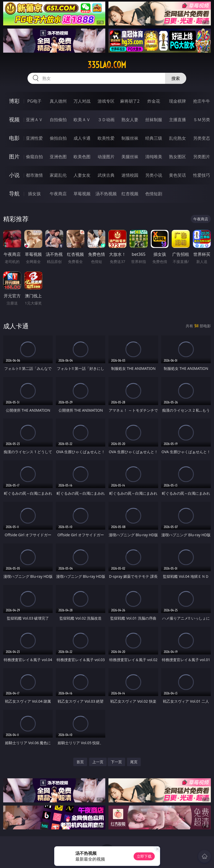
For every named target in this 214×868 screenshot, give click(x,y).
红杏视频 (130, 194)
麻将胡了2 (130, 101)
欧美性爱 (106, 138)
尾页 (134, 762)
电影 (14, 138)
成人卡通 (82, 138)
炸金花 (154, 101)
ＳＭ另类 (202, 120)
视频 (14, 119)
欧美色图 (82, 157)
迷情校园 (130, 175)
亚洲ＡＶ (34, 120)
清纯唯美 (154, 157)
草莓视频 (82, 194)
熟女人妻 (130, 120)
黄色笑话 (177, 175)
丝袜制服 (154, 120)
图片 (14, 156)
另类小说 (154, 175)
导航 (14, 194)
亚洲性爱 (34, 138)
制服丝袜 (130, 138)
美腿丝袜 (130, 157)
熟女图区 (177, 157)
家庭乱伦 (58, 175)
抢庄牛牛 (202, 101)
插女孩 (34, 194)
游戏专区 (106, 101)
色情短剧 (154, 194)
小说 (14, 175)
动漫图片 (106, 157)
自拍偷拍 (58, 120)
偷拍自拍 (58, 138)
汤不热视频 (106, 194)
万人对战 (82, 101)
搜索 (176, 78)
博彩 (14, 101)
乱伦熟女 (177, 138)
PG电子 (34, 101)
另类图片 (202, 157)
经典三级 (154, 138)
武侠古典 (106, 175)
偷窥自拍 (34, 157)
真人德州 (58, 101)
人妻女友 (82, 175)
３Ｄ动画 (106, 120)
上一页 (98, 762)
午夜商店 (58, 194)
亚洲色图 (58, 157)
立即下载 (144, 856)
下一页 (116, 762)
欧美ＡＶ (82, 120)
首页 (80, 762)
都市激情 (34, 175)
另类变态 (202, 138)
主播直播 (177, 120)
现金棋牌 (177, 101)
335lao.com (107, 65)
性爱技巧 (202, 175)
